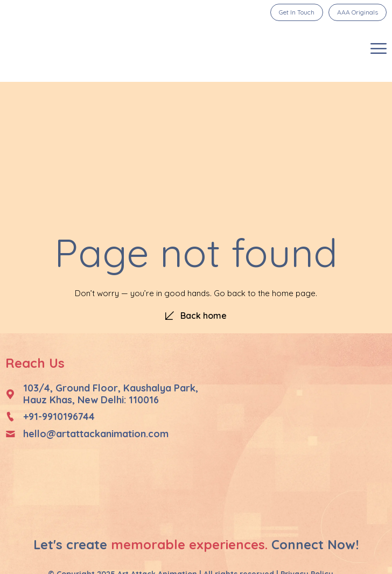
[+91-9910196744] (10, 417)
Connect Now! (315, 544)
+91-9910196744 (59, 416)
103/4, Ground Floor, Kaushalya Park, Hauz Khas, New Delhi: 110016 (111, 394)
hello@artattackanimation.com (96, 434)
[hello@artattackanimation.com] (10, 434)
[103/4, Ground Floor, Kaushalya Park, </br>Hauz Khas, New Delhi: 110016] (10, 394)
